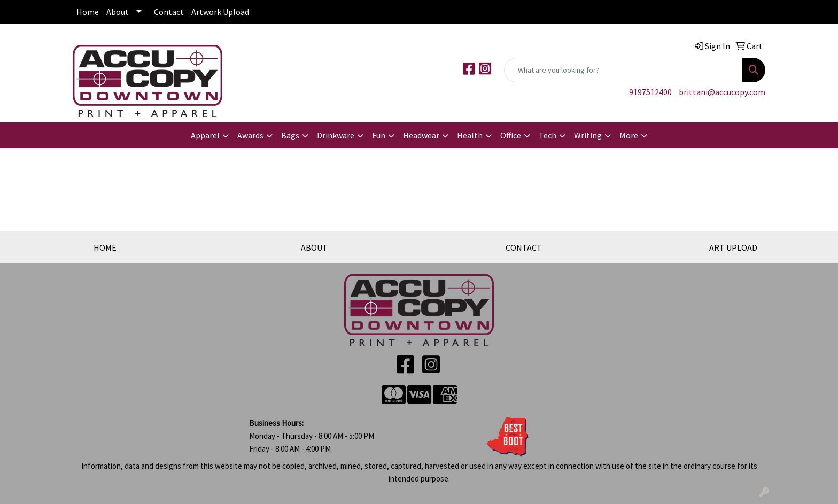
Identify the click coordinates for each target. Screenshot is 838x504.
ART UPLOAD (733, 247)
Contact (169, 12)
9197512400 (650, 92)
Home (88, 12)
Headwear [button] (421, 135)
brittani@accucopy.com (722, 92)
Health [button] (470, 135)
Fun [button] (379, 135)
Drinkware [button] (336, 135)
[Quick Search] (623, 70)
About (118, 12)
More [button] (629, 135)
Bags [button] (290, 135)
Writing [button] (588, 135)
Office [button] (511, 135)
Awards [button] (250, 135)
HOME (105, 247)
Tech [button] (548, 135)
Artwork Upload (220, 12)
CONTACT (524, 247)
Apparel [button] (205, 135)
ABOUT (314, 247)
